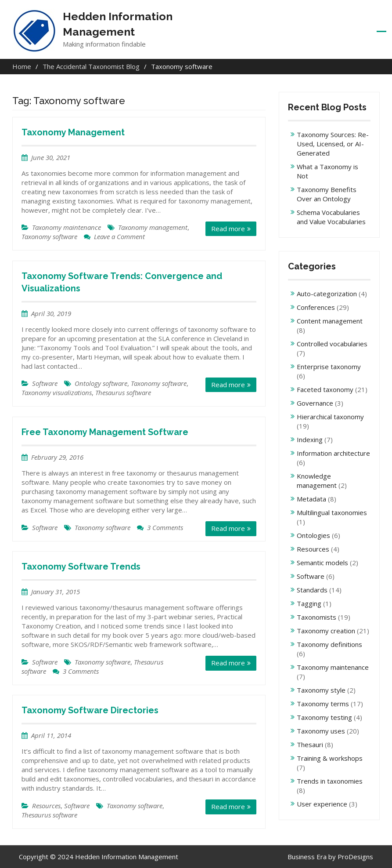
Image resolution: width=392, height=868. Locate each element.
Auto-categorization (327, 294)
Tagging (309, 603)
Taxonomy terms (323, 704)
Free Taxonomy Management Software (105, 432)
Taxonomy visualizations (57, 392)
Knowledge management (317, 481)
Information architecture (333, 453)
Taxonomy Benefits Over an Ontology (327, 194)
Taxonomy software (49, 236)
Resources (46, 806)
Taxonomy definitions (329, 644)
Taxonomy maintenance (67, 227)
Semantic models (322, 563)
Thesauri (310, 745)
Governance (315, 403)
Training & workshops (330, 758)
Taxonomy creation (326, 631)
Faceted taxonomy (325, 389)
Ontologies (313, 535)
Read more (228, 229)
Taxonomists (316, 617)
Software (45, 383)
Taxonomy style (321, 690)
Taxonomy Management (73, 132)
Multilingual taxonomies (332, 512)
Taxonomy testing (324, 717)
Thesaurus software (123, 392)
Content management (330, 321)
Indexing (310, 439)
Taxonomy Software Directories (90, 710)
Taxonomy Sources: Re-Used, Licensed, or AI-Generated (333, 144)
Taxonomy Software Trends (81, 567)
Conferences (316, 307)
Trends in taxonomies (330, 781)
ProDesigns (355, 857)
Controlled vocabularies (332, 344)
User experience (322, 804)
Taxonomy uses (321, 731)
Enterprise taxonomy (329, 367)
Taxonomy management (153, 227)
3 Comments (165, 527)
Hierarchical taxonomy (330, 417)
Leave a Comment (119, 236)
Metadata (311, 499)
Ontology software (101, 383)
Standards (312, 590)
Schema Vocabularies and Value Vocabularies (331, 217)
